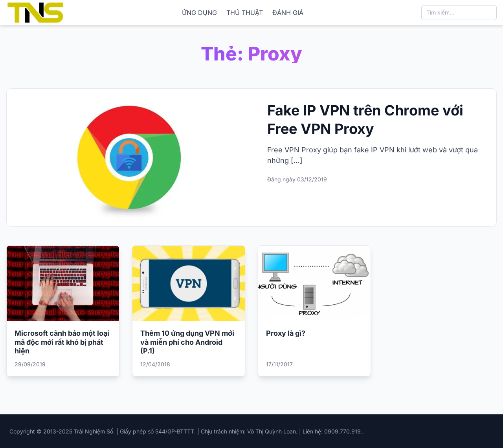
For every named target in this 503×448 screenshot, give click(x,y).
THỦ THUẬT (245, 13)
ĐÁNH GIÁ (288, 13)
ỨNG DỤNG (199, 13)
